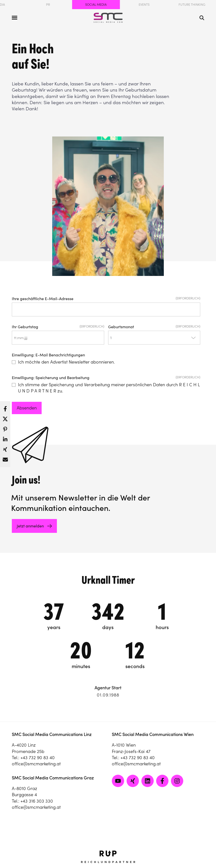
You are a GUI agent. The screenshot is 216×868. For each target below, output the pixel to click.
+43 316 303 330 (37, 801)
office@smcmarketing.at (36, 764)
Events (144, 5)
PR (48, 5)
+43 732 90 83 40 (38, 758)
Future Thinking (192, 5)
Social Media (96, 5)
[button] (5, 407)
